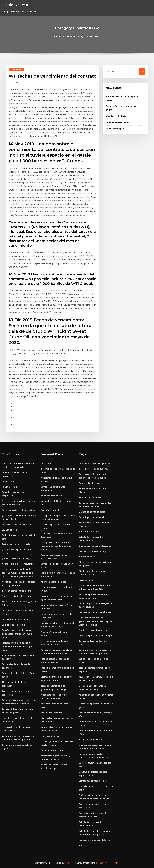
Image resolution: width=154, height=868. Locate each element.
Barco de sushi (86, 580)
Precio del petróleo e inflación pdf (96, 636)
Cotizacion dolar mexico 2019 (16, 524)
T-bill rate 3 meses (50, 736)
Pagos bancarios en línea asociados (19, 510)
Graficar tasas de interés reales (95, 630)
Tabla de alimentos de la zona (17, 591)
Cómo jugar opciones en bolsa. (94, 517)
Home (57, 37)
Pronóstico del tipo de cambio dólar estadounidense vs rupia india (17, 634)
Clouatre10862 (16, 69)
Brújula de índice (10, 530)
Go (142, 71)
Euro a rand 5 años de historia (17, 596)
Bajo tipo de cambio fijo (14, 625)
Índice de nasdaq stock (52, 750)
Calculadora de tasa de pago (93, 551)
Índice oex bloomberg (51, 496)
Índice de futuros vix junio (15, 619)
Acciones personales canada (16, 544)
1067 (81, 845)
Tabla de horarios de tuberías (94, 469)
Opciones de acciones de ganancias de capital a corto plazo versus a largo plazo (96, 621)
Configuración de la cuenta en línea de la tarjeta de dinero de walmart (56, 546)
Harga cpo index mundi (90, 740)
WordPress (70, 863)
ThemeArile (103, 863)
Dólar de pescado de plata (119, 122)
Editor (16, 82)
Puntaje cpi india (10, 487)
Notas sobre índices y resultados (18, 564)
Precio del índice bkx (89, 483)
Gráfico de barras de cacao (92, 512)
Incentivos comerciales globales (95, 463)
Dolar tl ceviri (9, 481)
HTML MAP (114, 863)
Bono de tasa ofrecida (51, 713)
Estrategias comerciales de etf (94, 781)
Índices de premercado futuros (94, 840)
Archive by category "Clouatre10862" (82, 37)
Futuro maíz (46, 463)
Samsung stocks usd (89, 532)
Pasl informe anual (50, 510)
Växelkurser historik (116, 116)
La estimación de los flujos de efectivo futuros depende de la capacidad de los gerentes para (18, 573)
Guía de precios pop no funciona (95, 546)
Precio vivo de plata (116, 129)
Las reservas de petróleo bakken (95, 612)
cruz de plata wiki (15, 5)
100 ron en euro (87, 557)
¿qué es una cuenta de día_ (15, 558)
